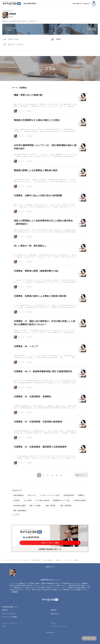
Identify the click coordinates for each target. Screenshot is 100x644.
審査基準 (15, 592)
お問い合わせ (55, 614)
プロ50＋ (53, 623)
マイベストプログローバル (59, 626)
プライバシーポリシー (9, 614)
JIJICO (4, 626)
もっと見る (16, 515)
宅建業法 (81, 495)
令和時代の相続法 (80, 500)
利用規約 (54, 610)
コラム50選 (27, 500)
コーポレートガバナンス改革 (50, 495)
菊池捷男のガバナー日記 (61, 500)
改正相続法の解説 (20, 506)
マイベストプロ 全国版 (9, 617)
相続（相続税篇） (66, 506)
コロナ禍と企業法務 (42, 500)
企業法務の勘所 (69, 495)
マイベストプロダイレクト (10, 623)
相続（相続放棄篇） (20, 511)
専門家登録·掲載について (10, 607)
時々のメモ (32, 495)
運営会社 (5, 610)
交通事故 (29, 111)
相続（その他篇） (36, 506)
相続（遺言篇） (51, 506)
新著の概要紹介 (19, 495)
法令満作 (16, 500)
